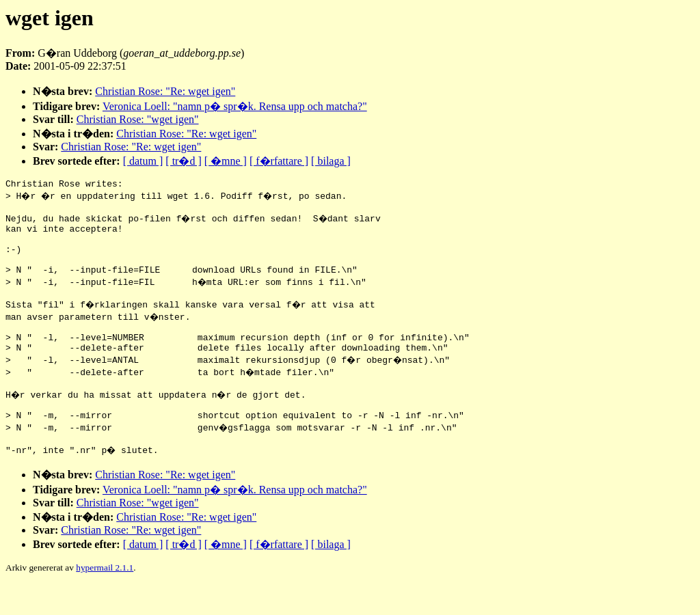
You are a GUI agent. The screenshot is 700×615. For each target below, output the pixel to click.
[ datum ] (143, 161)
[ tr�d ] (183, 161)
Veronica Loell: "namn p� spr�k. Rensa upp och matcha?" (235, 106)
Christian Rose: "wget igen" (138, 119)
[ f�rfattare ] (279, 161)
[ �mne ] (226, 161)
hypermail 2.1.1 (105, 598)
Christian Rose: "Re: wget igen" (165, 91)
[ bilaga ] (331, 161)
